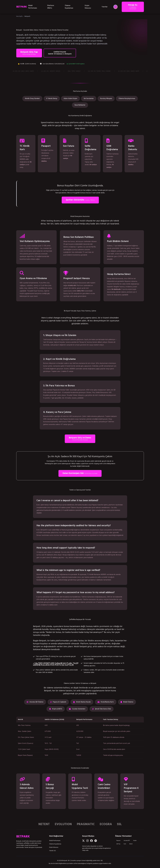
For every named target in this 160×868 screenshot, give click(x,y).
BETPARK (22, 7)
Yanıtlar (105, 7)
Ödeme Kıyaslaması (69, 7)
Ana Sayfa (19, 16)
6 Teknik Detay (52, 99)
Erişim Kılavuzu (88, 7)
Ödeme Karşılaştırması (127, 99)
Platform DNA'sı (51, 7)
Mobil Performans (33, 7)
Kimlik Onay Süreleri (32, 99)
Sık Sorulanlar (89, 99)
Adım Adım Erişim (70, 99)
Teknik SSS (53, 851)
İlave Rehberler (80, 105)
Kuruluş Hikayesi (106, 99)
